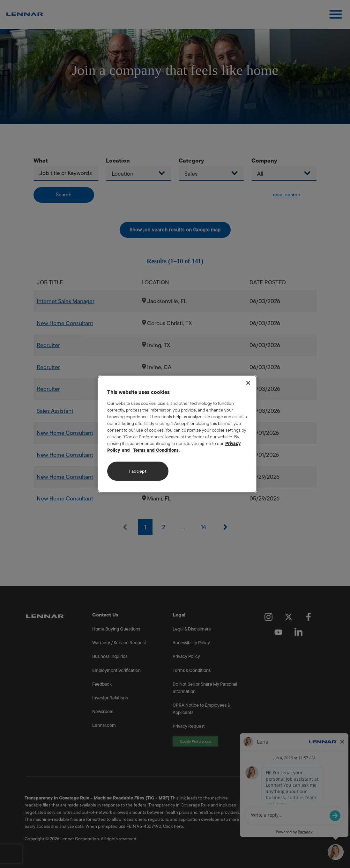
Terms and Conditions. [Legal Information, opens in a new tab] (156, 450)
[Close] (248, 383)
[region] (177, 434)
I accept (138, 471)
